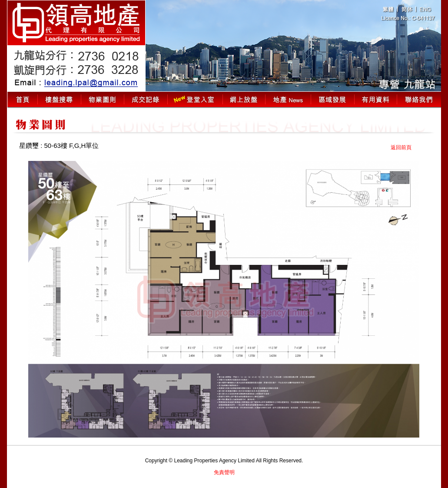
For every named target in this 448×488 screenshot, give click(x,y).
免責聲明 (224, 472)
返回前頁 (401, 147)
